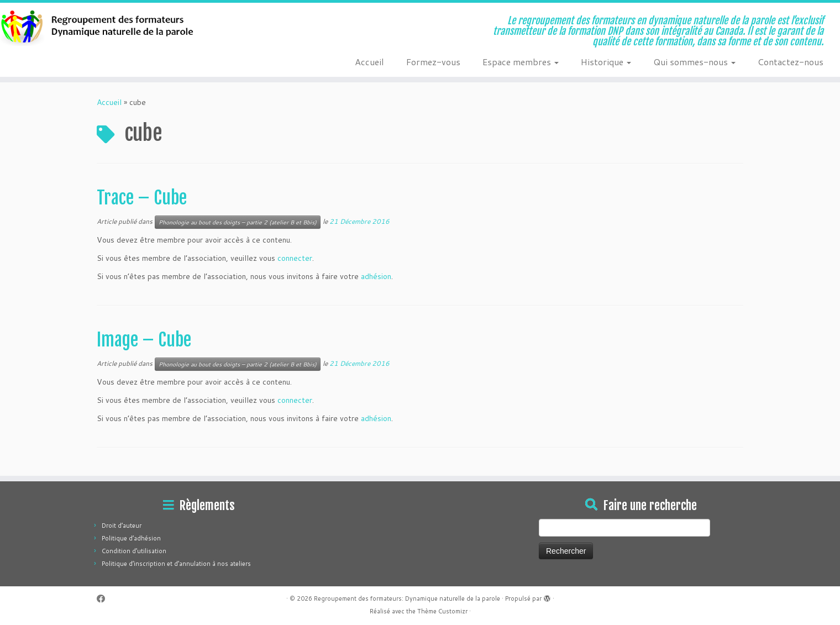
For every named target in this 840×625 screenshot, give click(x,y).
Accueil (369, 62)
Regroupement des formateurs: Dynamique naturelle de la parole (407, 598)
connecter (295, 258)
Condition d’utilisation (134, 551)
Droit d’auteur (122, 526)
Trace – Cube (142, 198)
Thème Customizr (442, 611)
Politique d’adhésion (131, 538)
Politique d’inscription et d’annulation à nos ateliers (176, 564)
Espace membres (521, 62)
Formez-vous (433, 62)
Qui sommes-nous (694, 62)
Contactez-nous (791, 62)
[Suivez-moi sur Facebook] (104, 599)
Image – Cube (144, 340)
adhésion (376, 276)
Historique (606, 62)
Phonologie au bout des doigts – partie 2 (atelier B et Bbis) (238, 222)
